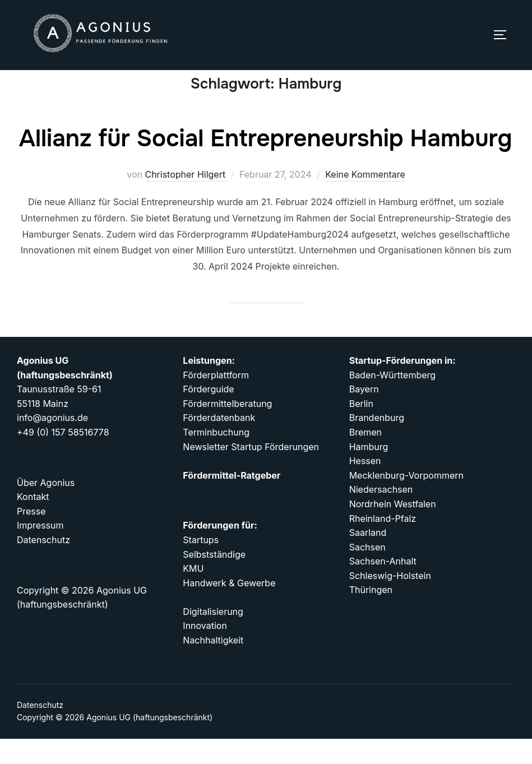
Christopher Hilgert (185, 200)
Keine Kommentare (365, 200)
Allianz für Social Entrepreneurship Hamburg (266, 164)
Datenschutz (40, 730)
